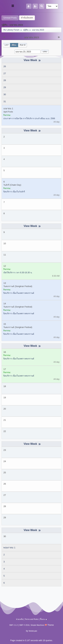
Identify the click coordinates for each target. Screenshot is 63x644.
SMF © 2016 (24, 625)
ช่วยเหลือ (20, 619)
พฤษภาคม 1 (9, 548)
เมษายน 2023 (32, 37)
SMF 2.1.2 (13, 625)
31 (5, 101)
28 (5, 80)
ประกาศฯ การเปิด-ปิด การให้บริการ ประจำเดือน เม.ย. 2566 (29, 118)
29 (5, 87)
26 (5, 66)
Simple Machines (37, 625)
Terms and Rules (32, 619)
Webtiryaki (33, 631)
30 (5, 94)
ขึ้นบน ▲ (44, 619)
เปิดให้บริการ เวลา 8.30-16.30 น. (18, 273)
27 (5, 73)
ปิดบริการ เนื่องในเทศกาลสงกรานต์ (19, 293)
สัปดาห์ (23, 45)
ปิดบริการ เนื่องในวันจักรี (14, 192)
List (7, 45)
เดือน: (14, 45)
